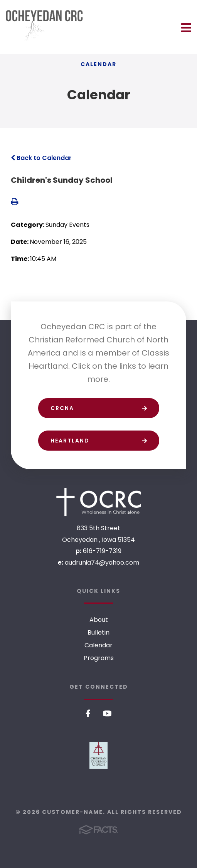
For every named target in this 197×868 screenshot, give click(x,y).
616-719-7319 (102, 551)
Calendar (98, 645)
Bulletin (98, 632)
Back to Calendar (41, 158)
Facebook (88, 713)
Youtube (107, 713)
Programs (99, 658)
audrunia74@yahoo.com (102, 562)
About (99, 620)
